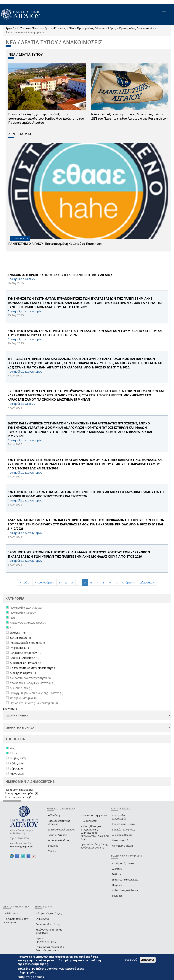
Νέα (71, 28)
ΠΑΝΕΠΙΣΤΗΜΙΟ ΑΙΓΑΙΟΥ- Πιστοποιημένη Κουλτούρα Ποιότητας (55, 244)
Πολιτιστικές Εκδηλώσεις (125, 890)
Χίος (63, 28)
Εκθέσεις (117, 874)
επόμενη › (129, 582)
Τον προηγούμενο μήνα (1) (21, 793)
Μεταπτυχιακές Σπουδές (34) (27, 643)
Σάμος (112, 28)
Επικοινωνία (42, 919)
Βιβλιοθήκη (54, 815)
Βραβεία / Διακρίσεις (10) (25, 658)
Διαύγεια (53, 846)
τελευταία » (147, 582)
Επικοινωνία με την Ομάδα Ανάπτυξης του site (50, 949)
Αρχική (10, 28)
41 (55, 28)
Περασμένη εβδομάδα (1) (20, 790)
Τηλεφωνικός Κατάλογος (49, 914)
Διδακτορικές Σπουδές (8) (25, 663)
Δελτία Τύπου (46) (21, 638)
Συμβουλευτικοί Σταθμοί (61, 830)
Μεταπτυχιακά (120, 840)
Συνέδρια (117, 896)
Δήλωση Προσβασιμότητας (46, 940)
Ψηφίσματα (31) (19, 648)
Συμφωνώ (131, 960)
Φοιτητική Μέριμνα (122, 846)
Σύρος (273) (17, 768)
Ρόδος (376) (17, 763)
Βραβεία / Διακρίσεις (123, 830)
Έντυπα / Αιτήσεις (57, 835)
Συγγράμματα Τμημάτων (94, 815)
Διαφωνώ (148, 960)
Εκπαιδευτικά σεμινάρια (125, 880)
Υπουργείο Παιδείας (59, 840)
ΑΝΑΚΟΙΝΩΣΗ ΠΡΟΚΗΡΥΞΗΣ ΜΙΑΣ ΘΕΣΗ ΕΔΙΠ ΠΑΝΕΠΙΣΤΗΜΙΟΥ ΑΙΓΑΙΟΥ (60, 275)
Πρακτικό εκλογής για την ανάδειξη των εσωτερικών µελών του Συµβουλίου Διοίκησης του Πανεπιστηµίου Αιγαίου (46, 118)
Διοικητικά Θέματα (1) (23, 673)
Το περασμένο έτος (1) (19, 797)
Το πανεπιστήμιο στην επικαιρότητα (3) (34, 668)
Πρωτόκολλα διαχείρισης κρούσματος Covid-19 (94, 846)
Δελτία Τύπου (12, 914)
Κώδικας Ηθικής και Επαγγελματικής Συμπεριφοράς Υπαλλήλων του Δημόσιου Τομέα (95, 833)
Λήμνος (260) (18, 773)
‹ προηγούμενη (45, 582)
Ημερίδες (117, 885)
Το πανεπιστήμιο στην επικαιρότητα (16, 920)
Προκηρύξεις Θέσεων (91, 28)
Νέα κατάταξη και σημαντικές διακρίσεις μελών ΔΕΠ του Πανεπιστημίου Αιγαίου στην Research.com (130, 116)
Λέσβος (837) (18, 758)
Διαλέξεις (117, 869)
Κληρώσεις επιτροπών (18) (26, 653)
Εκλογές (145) (18, 633)
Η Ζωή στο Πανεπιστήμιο (34, 28)
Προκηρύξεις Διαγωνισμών (137, 28)
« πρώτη (25, 582)
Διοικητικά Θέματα (122, 835)
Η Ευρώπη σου (89, 821)
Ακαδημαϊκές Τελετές (123, 863)
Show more (10, 709)
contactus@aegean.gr (22, 847)
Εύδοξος (52, 851)
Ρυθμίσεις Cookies (31, 977)
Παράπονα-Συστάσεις (48, 924)
